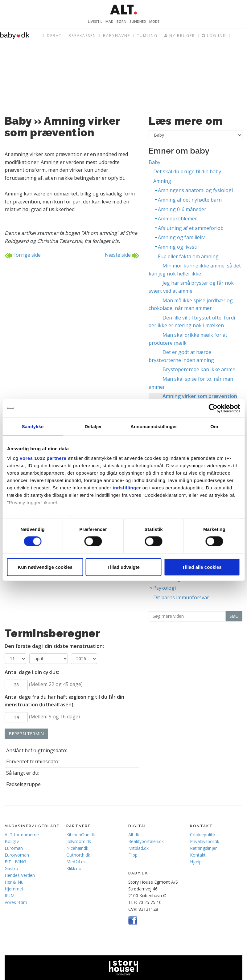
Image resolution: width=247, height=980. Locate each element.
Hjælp (196, 862)
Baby (154, 162)
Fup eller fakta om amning (188, 256)
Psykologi (165, 588)
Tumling (147, 36)
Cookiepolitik (203, 835)
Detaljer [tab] (93, 426)
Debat (54, 36)
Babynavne (117, 36)
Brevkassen (82, 36)
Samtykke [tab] (33, 426)
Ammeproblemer (177, 219)
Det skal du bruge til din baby (187, 171)
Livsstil (95, 21)
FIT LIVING (15, 862)
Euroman (14, 848)
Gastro (11, 868)
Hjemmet (14, 889)
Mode (154, 21)
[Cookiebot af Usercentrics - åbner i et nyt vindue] (213, 408)
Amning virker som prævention (200, 396)
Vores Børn (16, 902)
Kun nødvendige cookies (45, 567)
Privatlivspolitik (205, 841)
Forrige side (23, 255)
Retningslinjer (203, 848)
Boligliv (12, 841)
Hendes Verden (20, 875)
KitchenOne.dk (81, 835)
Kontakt (198, 855)
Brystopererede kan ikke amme (199, 369)
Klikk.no (74, 868)
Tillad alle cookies (202, 567)
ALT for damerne (22, 835)
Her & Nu (14, 882)
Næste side (122, 255)
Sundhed (138, 21)
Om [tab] (214, 426)
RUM (10, 896)
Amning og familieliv (181, 237)
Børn (121, 21)
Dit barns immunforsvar (181, 597)
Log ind (214, 36)
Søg (234, 616)
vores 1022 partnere (43, 458)
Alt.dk (134, 835)
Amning (162, 181)
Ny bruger (180, 36)
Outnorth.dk (78, 855)
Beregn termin (26, 734)
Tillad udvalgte (123, 567)
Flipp (133, 855)
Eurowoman (17, 855)
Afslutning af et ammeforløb (191, 228)
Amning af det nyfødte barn (190, 200)
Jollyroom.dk (79, 841)
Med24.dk (76, 862)
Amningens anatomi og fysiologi (195, 190)
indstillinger (127, 488)
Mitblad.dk (138, 848)
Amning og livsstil (178, 247)
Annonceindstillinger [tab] (154, 426)
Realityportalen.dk (146, 841)
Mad (109, 21)
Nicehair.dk (77, 848)
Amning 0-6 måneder (182, 209)
